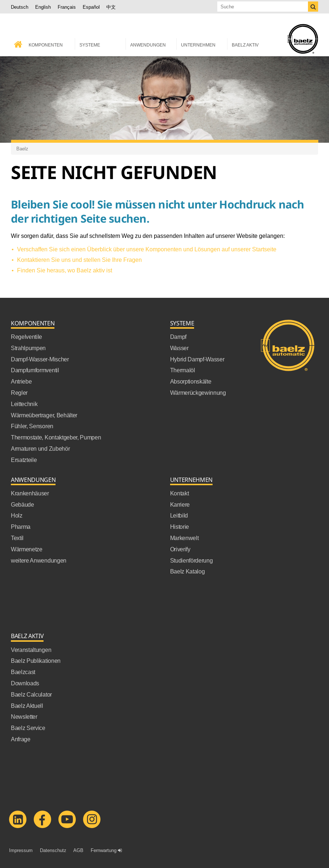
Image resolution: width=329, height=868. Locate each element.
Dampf (178, 336)
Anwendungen (33, 480)
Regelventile (26, 336)
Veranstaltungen (31, 649)
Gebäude (22, 504)
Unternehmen (191, 480)
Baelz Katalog (188, 571)
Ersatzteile (24, 459)
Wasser (179, 348)
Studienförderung (192, 560)
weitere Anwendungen (39, 560)
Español (91, 7)
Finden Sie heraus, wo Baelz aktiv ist (65, 270)
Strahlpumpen (28, 348)
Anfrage (21, 739)
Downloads (25, 683)
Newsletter (24, 716)
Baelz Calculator (31, 694)
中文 (111, 7)
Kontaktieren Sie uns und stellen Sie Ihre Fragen (79, 259)
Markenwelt (184, 538)
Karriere (180, 504)
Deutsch (20, 7)
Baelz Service (28, 727)
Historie (180, 526)
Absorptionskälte (191, 381)
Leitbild (179, 515)
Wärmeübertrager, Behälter (44, 415)
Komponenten (33, 323)
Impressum (21, 850)
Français (67, 7)
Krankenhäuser (30, 493)
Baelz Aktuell (27, 705)
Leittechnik (24, 403)
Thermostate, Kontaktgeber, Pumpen (56, 437)
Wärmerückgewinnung (198, 392)
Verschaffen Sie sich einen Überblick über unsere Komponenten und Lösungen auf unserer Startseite (147, 249)
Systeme (182, 323)
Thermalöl (183, 370)
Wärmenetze (27, 549)
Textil (17, 538)
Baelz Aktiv (27, 636)
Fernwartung (104, 850)
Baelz (22, 148)
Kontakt (180, 493)
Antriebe (21, 381)
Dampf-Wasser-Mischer (40, 359)
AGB (78, 850)
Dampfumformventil (35, 370)
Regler (19, 392)
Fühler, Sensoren (32, 426)
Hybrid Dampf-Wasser (197, 359)
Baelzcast (23, 672)
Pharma (21, 526)
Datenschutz (53, 850)
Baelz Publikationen (36, 660)
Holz (17, 515)
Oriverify (180, 549)
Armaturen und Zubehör (40, 448)
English (43, 7)
